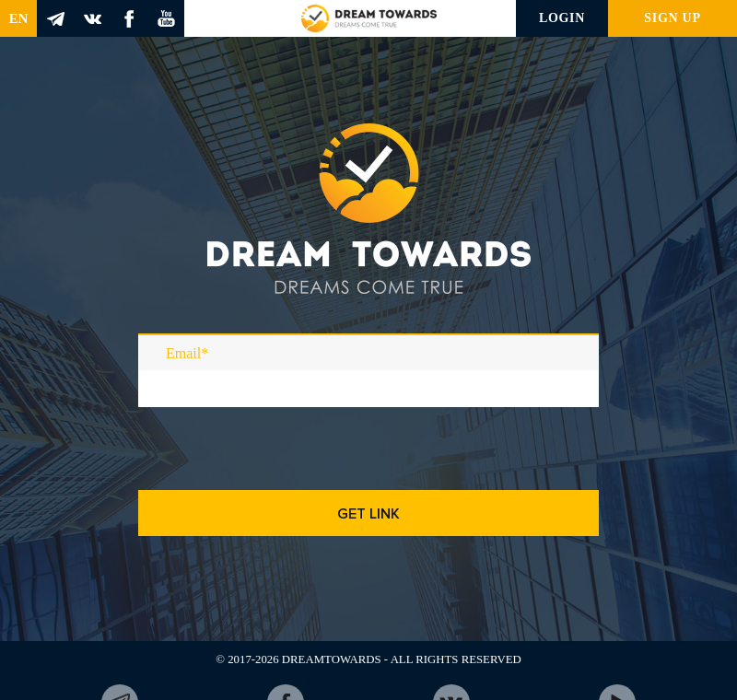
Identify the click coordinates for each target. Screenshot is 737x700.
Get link (368, 514)
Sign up (672, 18)
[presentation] (278, 476)
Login (562, 18)
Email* (187, 353)
